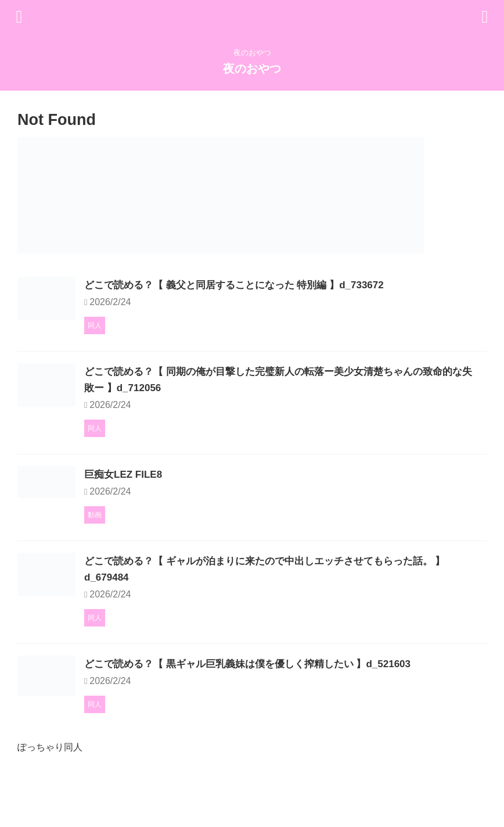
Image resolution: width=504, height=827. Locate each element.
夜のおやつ (252, 69)
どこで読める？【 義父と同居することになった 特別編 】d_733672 (301, 285)
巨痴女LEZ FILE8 (183, 507)
